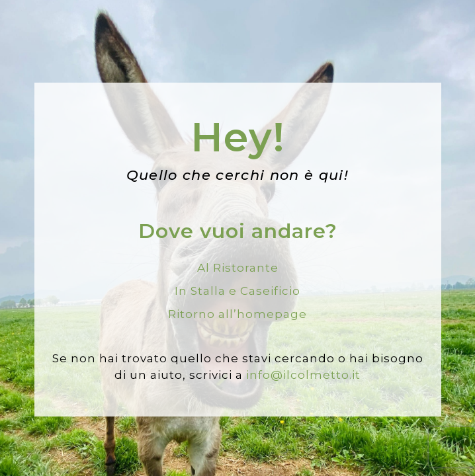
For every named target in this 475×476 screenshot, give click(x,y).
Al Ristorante (238, 268)
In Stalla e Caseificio (237, 291)
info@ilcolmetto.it (303, 375)
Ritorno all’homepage (237, 314)
